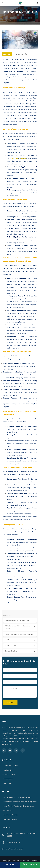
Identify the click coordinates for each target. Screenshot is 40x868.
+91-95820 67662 (13, 842)
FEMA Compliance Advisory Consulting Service (17, 627)
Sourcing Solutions (11, 651)
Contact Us (7, 770)
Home (14, 156)
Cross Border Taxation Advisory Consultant (19, 634)
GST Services (9, 640)
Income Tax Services (12, 646)
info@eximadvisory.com (15, 849)
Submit (10, 703)
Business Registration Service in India (17, 620)
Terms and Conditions (11, 766)
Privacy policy (8, 779)
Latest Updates (9, 775)
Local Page (8, 783)
